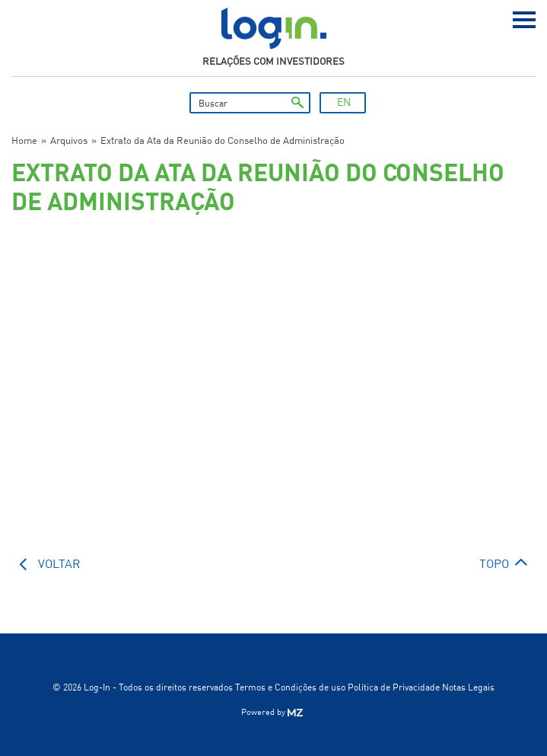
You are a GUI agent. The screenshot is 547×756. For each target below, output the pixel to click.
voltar (59, 565)
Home (24, 142)
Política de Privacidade (394, 688)
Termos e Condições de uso (290, 688)
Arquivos (69, 142)
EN (344, 103)
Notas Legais (468, 688)
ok (297, 103)
